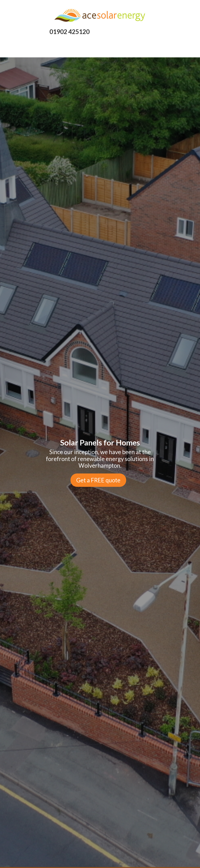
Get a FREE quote (98, 480)
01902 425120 (70, 32)
